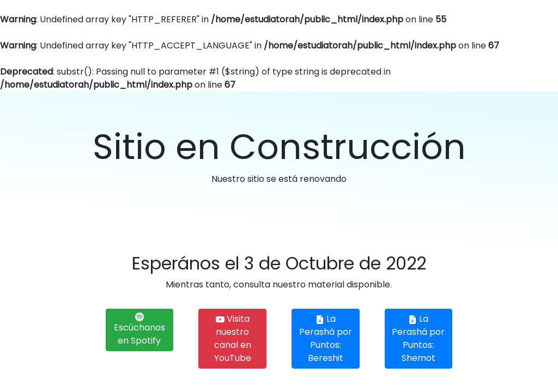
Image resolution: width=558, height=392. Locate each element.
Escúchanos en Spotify (139, 330)
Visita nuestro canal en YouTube (233, 338)
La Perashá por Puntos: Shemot (418, 338)
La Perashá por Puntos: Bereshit (326, 338)
